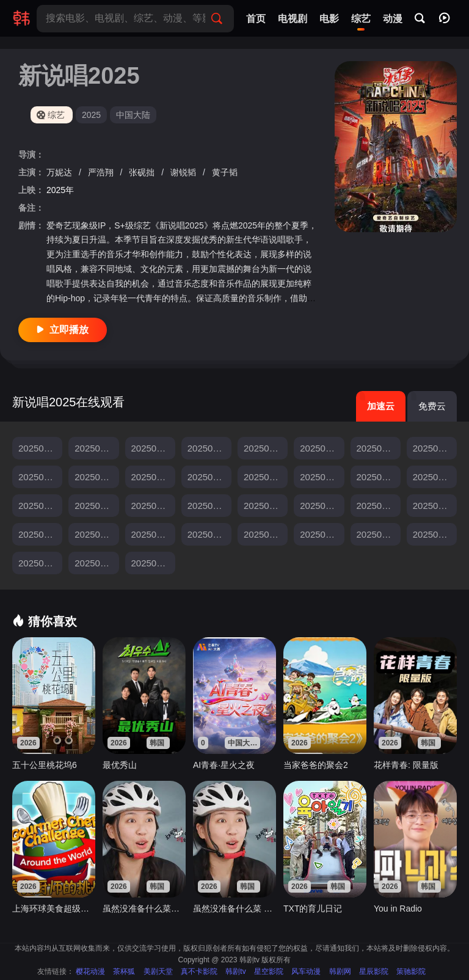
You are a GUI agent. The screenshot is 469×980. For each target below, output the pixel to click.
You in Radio (398, 909)
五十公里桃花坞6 (45, 765)
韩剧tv (235, 971)
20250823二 (40, 563)
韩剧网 (340, 971)
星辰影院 (374, 971)
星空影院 (269, 971)
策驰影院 (411, 971)
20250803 (264, 534)
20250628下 (40, 477)
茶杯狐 (124, 971)
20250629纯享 (153, 477)
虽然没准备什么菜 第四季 (234, 909)
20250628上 (435, 448)
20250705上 (209, 477)
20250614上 (153, 448)
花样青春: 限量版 (406, 765)
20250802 (208, 534)
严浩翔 (102, 172)
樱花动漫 (90, 971)
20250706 (377, 477)
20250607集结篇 (96, 448)
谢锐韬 (184, 172)
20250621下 (322, 448)
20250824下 (153, 563)
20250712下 (96, 506)
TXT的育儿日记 (313, 909)
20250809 (320, 534)
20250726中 (96, 534)
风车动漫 (306, 971)
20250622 (377, 448)
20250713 (152, 506)
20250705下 (322, 477)
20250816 (377, 534)
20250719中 (322, 506)
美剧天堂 (158, 971)
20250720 (433, 506)
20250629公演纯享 (96, 477)
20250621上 (266, 448)
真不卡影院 (199, 971)
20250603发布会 (40, 448)
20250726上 (40, 534)
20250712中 (40, 506)
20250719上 (266, 506)
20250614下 (209, 448)
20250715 (208, 506)
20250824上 (96, 563)
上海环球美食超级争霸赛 (54, 909)
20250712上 (435, 477)
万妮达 (60, 172)
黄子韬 (225, 172)
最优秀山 (120, 765)
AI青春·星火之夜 (224, 765)
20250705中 (266, 477)
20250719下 (379, 506)
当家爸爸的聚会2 (316, 765)
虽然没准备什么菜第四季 (144, 909)
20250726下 (153, 534)
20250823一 (435, 534)
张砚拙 (143, 172)
